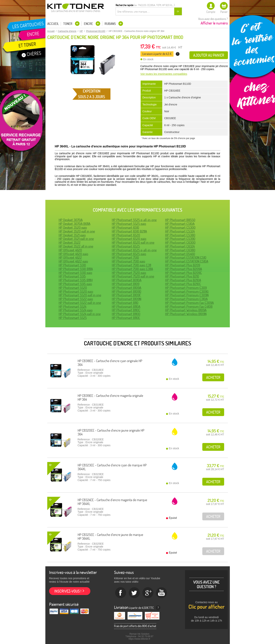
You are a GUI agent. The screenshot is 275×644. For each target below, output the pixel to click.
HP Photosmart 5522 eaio (76, 299)
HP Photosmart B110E (126, 318)
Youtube (162, 593)
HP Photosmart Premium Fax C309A (189, 303)
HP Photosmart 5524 (72, 307)
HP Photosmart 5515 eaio (75, 284)
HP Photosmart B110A (126, 307)
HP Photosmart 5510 (72, 265)
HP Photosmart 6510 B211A (129, 231)
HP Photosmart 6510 (125, 227)
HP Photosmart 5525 (73, 318)
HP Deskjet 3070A (71, 220)
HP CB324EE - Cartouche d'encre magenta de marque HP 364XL (112, 502)
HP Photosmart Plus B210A (183, 280)
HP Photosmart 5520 (73, 288)
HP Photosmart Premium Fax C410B (189, 307)
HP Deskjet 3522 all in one (76, 246)
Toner (68, 24)
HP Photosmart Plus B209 (183, 265)
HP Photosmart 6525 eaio (129, 254)
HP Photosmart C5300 (180, 227)
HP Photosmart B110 (125, 303)
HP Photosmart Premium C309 (186, 288)
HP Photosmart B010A (127, 280)
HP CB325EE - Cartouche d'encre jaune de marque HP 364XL (110, 537)
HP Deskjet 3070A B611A (74, 224)
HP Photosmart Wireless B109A (186, 310)
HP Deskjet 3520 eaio (73, 227)
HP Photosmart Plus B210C (183, 284)
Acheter (213, 377)
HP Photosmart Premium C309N (187, 295)
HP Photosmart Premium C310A (186, 299)
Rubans (111, 24)
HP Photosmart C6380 (180, 250)
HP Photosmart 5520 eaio (76, 292)
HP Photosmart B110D (126, 314)
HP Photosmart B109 (126, 284)
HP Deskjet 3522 (70, 242)
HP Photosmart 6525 (126, 246)
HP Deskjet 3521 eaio (72, 235)
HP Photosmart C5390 (180, 239)
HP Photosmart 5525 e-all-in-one (134, 220)
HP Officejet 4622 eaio (73, 261)
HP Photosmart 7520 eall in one (133, 276)
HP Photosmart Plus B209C (184, 273)
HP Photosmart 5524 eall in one (80, 314)
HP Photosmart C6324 (180, 246)
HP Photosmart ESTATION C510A (187, 261)
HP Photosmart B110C (126, 310)
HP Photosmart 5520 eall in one (80, 295)
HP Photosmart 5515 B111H (76, 280)
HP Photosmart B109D (126, 292)
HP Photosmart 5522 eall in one (80, 303)
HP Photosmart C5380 (180, 235)
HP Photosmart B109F (126, 295)
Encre (89, 24)
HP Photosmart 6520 (126, 235)
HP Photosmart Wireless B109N (186, 314)
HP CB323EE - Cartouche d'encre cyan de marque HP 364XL (112, 467)
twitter (134, 593)
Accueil (53, 24)
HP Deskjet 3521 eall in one (76, 239)
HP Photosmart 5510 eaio (75, 273)
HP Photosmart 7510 (125, 258)
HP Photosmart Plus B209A (184, 269)
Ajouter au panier (209, 55)
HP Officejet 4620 (70, 250)
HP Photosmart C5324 (180, 231)
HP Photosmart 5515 (72, 276)
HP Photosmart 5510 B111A (76, 269)
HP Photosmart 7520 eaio (129, 273)
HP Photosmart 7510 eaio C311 (131, 265)
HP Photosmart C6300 (180, 242)
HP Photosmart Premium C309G (187, 292)
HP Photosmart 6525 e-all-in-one (134, 250)
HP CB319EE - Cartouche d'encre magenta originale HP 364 (110, 398)
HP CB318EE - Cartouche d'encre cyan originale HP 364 (110, 363)
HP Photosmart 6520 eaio (129, 239)
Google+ (148, 593)
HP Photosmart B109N (126, 299)
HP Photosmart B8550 (180, 220)
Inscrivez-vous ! (68, 591)
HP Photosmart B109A (126, 288)
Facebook (121, 593)
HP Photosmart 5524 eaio (76, 310)
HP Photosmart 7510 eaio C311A (132, 269)
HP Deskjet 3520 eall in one (77, 231)
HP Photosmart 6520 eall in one (133, 242)
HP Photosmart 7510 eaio (128, 261)
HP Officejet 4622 (70, 258)
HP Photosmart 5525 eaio (129, 224)
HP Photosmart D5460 (180, 254)
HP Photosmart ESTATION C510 (186, 258)
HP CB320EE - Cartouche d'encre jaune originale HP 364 (111, 432)
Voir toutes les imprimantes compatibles (164, 74)
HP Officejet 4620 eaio (73, 254)
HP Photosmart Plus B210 (182, 276)
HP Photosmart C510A (180, 224)
